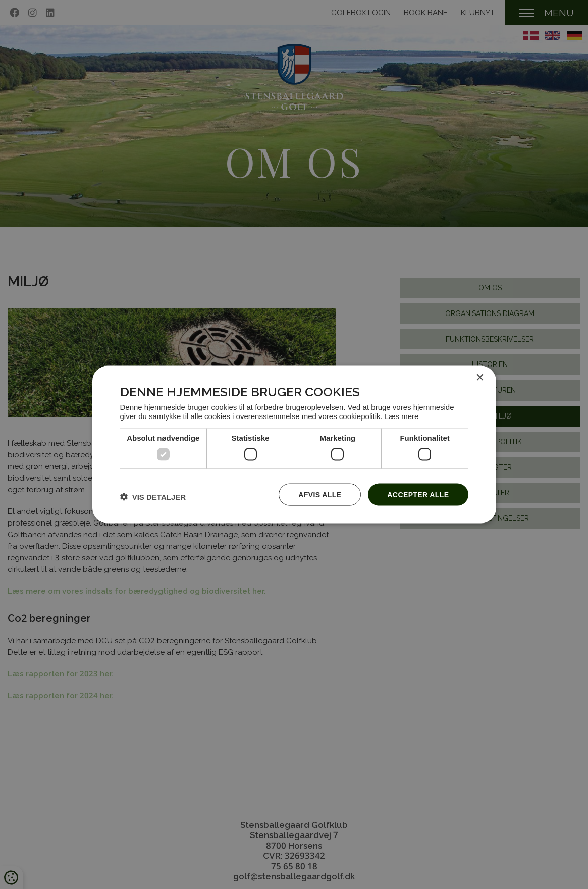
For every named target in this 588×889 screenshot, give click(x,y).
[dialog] (294, 444)
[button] (153, 497)
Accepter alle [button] (418, 494)
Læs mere (402, 416)
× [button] (480, 377)
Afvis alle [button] (320, 494)
